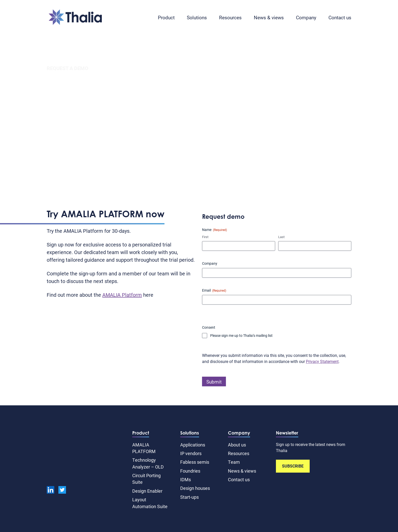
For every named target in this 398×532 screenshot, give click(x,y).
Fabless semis (195, 462)
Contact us (340, 17)
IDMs (186, 479)
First (205, 237)
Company (306, 17)
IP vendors (191, 453)
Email (214, 290)
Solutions (197, 17)
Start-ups (189, 497)
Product (166, 17)
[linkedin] (51, 491)
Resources (230, 17)
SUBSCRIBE (293, 466)
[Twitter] (62, 491)
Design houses (195, 488)
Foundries (190, 471)
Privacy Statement (322, 361)
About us (237, 445)
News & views (269, 17)
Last (281, 237)
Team (234, 462)
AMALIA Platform (122, 295)
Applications (193, 445)
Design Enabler (147, 491)
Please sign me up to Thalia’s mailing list (241, 335)
